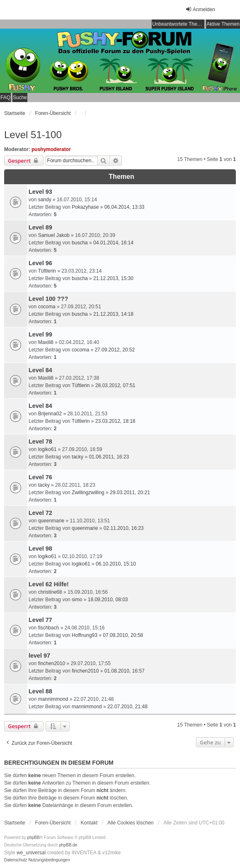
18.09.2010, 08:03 (108, 600)
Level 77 (40, 620)
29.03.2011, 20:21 (130, 493)
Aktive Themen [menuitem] (223, 24)
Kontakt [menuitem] (89, 823)
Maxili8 (46, 342)
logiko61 (47, 449)
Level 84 (40, 370)
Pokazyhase (85, 207)
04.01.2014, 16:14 (113, 243)
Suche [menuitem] (20, 98)
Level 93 (40, 192)
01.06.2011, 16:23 (109, 457)
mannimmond (53, 699)
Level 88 (40, 691)
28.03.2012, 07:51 (115, 385)
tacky (78, 457)
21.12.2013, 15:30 (113, 278)
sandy (45, 200)
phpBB (34, 838)
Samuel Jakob (54, 235)
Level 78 (40, 441)
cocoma (47, 307)
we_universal (31, 853)
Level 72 (40, 513)
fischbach (49, 628)
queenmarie (51, 521)
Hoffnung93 (85, 635)
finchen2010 (52, 663)
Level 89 (40, 227)
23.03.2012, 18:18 (115, 421)
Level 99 (40, 334)
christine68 (50, 592)
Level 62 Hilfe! (49, 584)
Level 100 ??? (48, 299)
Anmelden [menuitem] (200, 9)
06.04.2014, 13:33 (125, 207)
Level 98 (40, 549)
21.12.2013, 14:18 (113, 314)
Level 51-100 (33, 135)
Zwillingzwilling (88, 493)
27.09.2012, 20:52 (115, 350)
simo (77, 600)
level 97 (39, 656)
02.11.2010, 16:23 (124, 528)
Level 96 (40, 263)
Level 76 (40, 477)
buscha (80, 243)
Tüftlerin (47, 271)
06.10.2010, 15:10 (116, 564)
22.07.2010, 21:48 (127, 707)
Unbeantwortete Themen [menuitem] (178, 24)
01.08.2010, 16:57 (125, 671)
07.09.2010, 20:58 (123, 635)
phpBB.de (68, 845)
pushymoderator (51, 149)
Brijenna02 (50, 414)
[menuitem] (16, 860)
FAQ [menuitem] (5, 98)
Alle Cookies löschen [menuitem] (130, 823)
